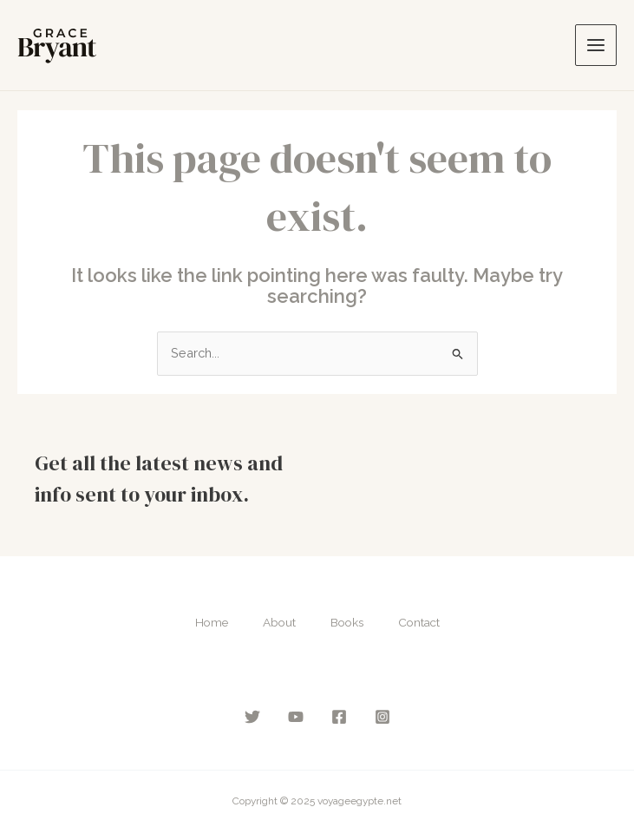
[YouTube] (296, 717)
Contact (419, 622)
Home (212, 622)
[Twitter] (252, 717)
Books (347, 622)
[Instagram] (382, 717)
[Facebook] (339, 717)
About (279, 622)
